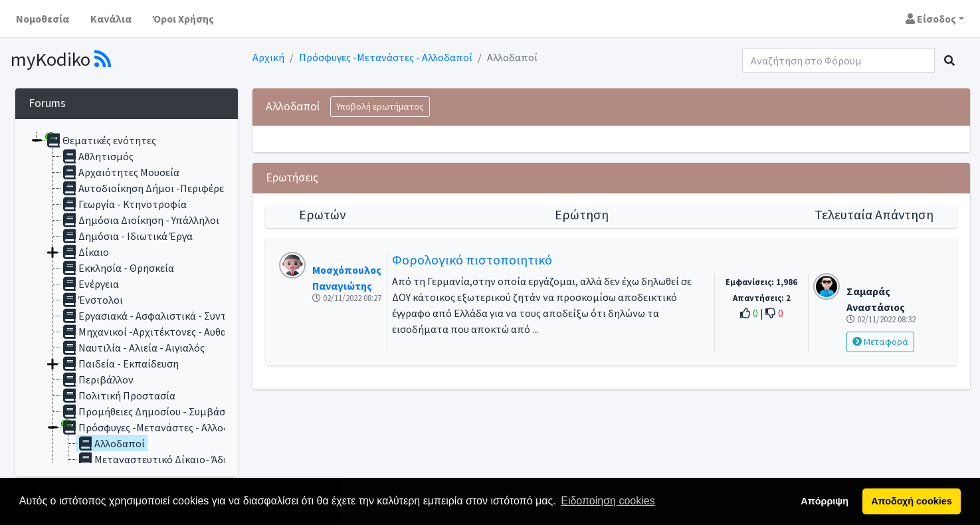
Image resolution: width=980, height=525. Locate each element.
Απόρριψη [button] (825, 501)
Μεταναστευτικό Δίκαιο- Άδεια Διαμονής (180, 459)
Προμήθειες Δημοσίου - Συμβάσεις (149, 411)
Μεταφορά (880, 342)
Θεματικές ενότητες (101, 140)
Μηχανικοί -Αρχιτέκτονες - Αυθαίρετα (157, 332)
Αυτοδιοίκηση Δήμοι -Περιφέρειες (149, 188)
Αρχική (268, 57)
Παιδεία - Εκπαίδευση (120, 364)
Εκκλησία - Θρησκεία (118, 268)
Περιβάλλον (97, 379)
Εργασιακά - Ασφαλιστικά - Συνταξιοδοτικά (170, 316)
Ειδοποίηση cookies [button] (608, 501)
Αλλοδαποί (111, 443)
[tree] (127, 298)
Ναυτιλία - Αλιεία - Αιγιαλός (133, 348)
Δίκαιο (85, 252)
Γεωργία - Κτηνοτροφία (124, 204)
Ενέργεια (90, 284)
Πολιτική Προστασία (118, 395)
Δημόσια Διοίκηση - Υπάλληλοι (140, 220)
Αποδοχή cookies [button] (911, 501)
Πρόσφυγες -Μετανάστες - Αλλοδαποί (386, 57)
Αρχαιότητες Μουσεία (120, 172)
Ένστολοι (92, 300)
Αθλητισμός (97, 156)
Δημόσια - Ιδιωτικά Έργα (127, 236)
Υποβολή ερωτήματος (380, 106)
